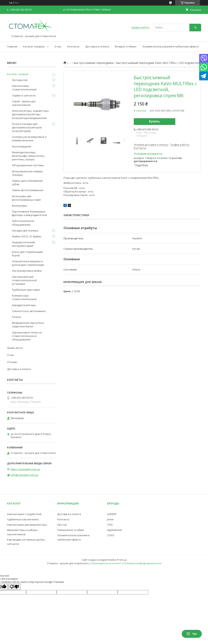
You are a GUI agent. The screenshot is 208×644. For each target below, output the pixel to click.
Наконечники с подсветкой (24, 514)
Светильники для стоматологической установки (24, 280)
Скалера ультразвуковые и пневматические (29, 139)
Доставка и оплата (97, 46)
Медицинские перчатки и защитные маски (28, 325)
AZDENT (112, 514)
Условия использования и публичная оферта (170, 46)
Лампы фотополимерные (28, 190)
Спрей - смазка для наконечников (24, 103)
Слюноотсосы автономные (29, 311)
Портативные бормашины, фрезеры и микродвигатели (29, 213)
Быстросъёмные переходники (94, 63)
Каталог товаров (34, 46)
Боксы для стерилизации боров (27, 254)
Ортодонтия (20, 80)
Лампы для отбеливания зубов (27, 182)
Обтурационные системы (28, 165)
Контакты (73, 46)
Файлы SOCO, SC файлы (27, 236)
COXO (111, 535)
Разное (17, 317)
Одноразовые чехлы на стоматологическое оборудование (27, 336)
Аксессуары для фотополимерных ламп (26, 198)
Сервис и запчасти (24, 95)
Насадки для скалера (25, 230)
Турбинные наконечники (23, 519)
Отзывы (12, 362)
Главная (12, 46)
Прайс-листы (15, 348)
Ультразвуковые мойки (27, 271)
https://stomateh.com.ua (25, 469)
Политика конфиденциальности (142, 563)
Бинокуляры (20, 206)
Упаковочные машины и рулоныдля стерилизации (28, 263)
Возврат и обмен (126, 46)
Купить (155, 121)
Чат (192, 634)
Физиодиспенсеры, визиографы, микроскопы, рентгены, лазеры (28, 156)
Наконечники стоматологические (24, 88)
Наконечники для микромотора (27, 525)
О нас (58, 46)
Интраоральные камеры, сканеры (28, 173)
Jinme (110, 519)
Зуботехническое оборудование (23, 223)
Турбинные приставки (26, 290)
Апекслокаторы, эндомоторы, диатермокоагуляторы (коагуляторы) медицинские (31, 114)
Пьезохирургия (22, 146)
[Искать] (195, 28)
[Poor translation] (14, 587)
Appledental (114, 530)
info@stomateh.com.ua (24, 475)
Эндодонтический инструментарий (23, 244)
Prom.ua (122, 560)
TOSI (110, 525)
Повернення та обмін (71, 530)
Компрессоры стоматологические (24, 297)
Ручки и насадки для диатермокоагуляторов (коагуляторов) (27, 127)
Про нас (62, 525)
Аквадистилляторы (24, 305)
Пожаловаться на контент (106, 563)
